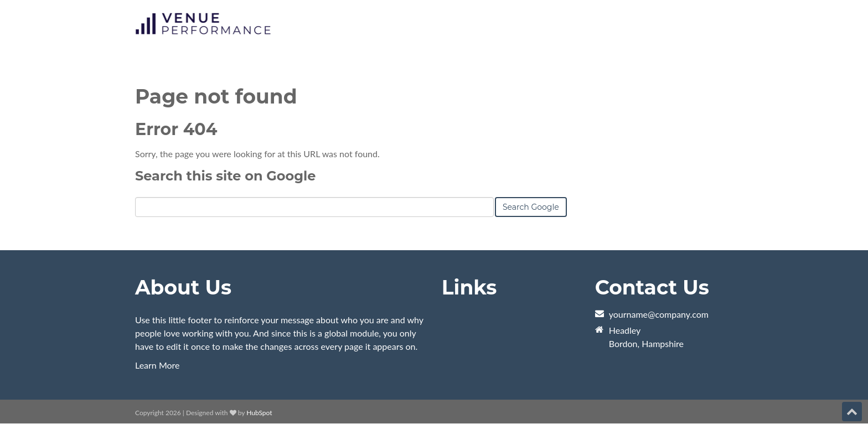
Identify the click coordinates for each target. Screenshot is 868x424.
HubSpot (259, 413)
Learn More (157, 365)
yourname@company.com (659, 314)
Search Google (531, 207)
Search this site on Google (225, 176)
